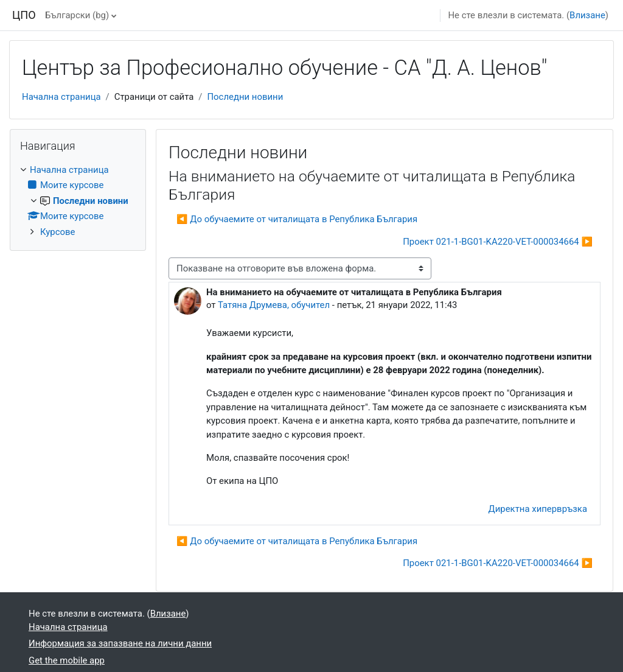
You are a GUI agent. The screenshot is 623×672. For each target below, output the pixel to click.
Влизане (587, 15)
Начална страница (61, 97)
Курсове (57, 232)
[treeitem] (78, 201)
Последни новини (245, 97)
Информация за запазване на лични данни (120, 643)
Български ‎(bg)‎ (77, 15)
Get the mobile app (67, 660)
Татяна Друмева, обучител (274, 305)
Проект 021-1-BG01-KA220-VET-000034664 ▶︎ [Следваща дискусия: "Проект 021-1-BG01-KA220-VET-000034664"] (498, 242)
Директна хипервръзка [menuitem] (538, 509)
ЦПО (24, 15)
